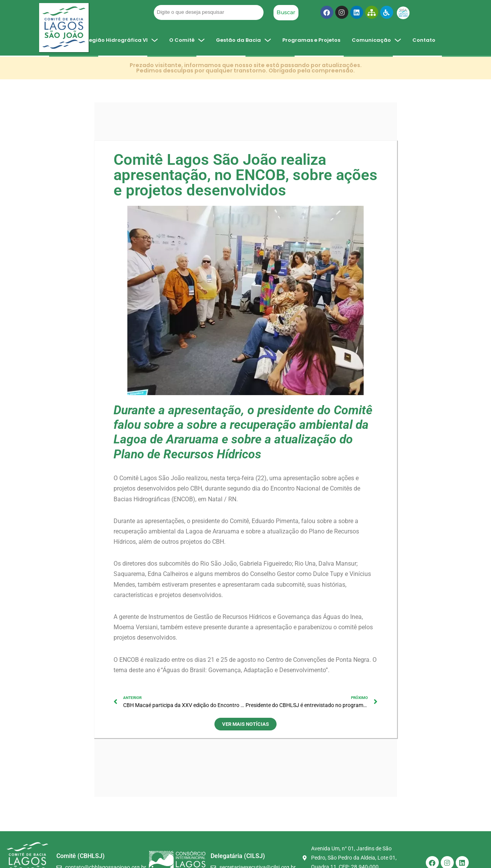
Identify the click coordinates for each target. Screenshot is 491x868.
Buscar (286, 12)
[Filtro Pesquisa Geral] (209, 12)
